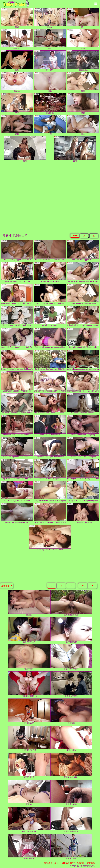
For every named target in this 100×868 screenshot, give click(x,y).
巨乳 (50, 39)
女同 (75, 149)
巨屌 (25, 149)
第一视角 (50, 61)
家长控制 (91, 863)
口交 (83, 18)
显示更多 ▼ (7, 586)
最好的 (75, 236)
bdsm (17, 103)
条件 (56, 863)
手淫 (50, 125)
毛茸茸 (83, 39)
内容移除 (81, 863)
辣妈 (17, 18)
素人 (83, 125)
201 (83, 586)
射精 (50, 82)
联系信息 (48, 863)
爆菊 (17, 125)
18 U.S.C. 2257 (68, 863)
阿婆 (83, 82)
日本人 (50, 18)
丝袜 (17, 61)
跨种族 (17, 82)
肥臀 (83, 103)
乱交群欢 (50, 103)
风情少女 (17, 39)
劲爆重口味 (83, 61)
